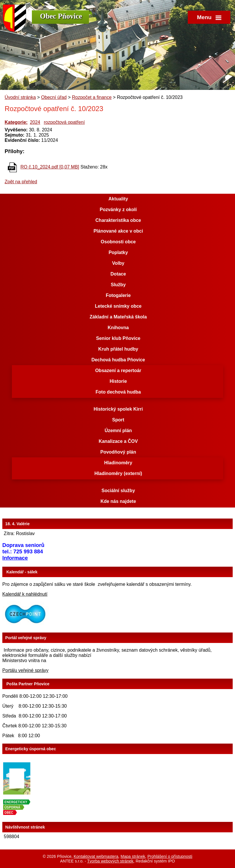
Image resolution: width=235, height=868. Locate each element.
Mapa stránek (133, 856)
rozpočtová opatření (64, 122)
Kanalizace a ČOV (118, 441)
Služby (118, 285)
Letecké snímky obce (118, 306)
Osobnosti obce (118, 242)
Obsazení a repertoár (118, 370)
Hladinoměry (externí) (118, 473)
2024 (35, 122)
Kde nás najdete (118, 501)
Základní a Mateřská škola (118, 317)
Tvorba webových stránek (110, 861)
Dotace (118, 274)
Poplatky (118, 252)
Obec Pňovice (61, 16)
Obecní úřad (54, 97)
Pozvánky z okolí (118, 210)
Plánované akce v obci (118, 231)
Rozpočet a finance (92, 97)
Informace (15, 558)
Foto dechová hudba (118, 392)
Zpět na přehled (21, 182)
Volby (118, 263)
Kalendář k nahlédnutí (25, 594)
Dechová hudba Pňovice (118, 360)
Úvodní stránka (20, 97)
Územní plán (118, 431)
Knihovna (118, 328)
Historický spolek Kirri (118, 409)
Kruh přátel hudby (118, 349)
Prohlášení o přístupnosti (170, 856)
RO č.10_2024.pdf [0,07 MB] (50, 167)
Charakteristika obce (118, 220)
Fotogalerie (118, 295)
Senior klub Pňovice (118, 338)
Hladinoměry (118, 463)
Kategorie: (16, 122)
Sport (118, 420)
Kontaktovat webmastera (96, 856)
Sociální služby (118, 491)
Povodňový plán (118, 452)
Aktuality (118, 199)
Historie (118, 381)
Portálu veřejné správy (25, 670)
